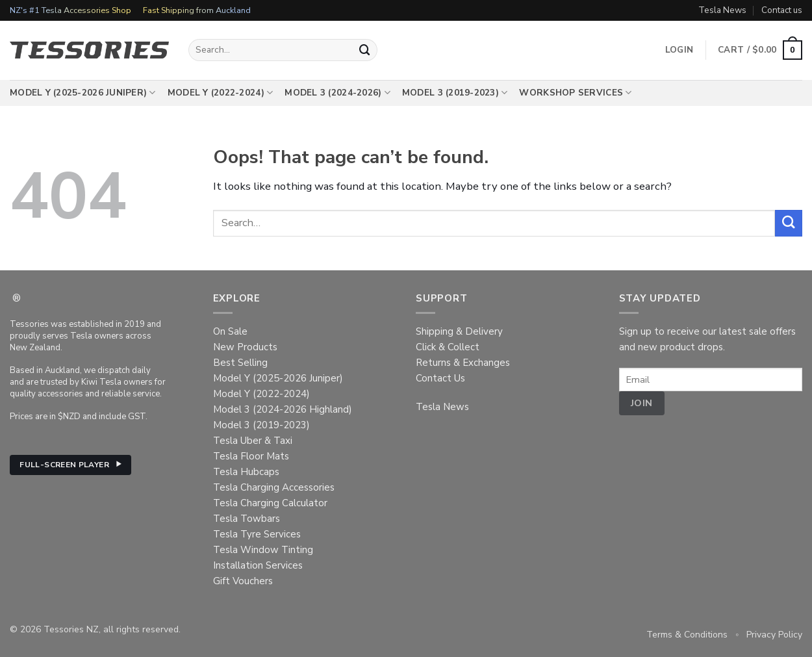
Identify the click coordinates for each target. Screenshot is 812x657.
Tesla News (722, 10)
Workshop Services (575, 93)
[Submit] (365, 50)
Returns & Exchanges (463, 363)
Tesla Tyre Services (257, 534)
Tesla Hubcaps (246, 472)
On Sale (230, 331)
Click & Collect (448, 347)
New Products (245, 347)
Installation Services (258, 565)
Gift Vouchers (243, 581)
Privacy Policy (774, 635)
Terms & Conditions (687, 635)
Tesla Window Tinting (263, 550)
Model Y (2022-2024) (221, 93)
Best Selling (240, 363)
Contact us (782, 10)
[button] (760, 50)
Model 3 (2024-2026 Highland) (283, 409)
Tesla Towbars (247, 519)
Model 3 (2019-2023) (455, 93)
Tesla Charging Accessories (274, 487)
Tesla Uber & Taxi (253, 441)
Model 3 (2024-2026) (337, 93)
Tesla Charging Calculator (270, 503)
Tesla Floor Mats (251, 456)
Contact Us (440, 378)
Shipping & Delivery (459, 331)
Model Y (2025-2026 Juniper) (83, 93)
